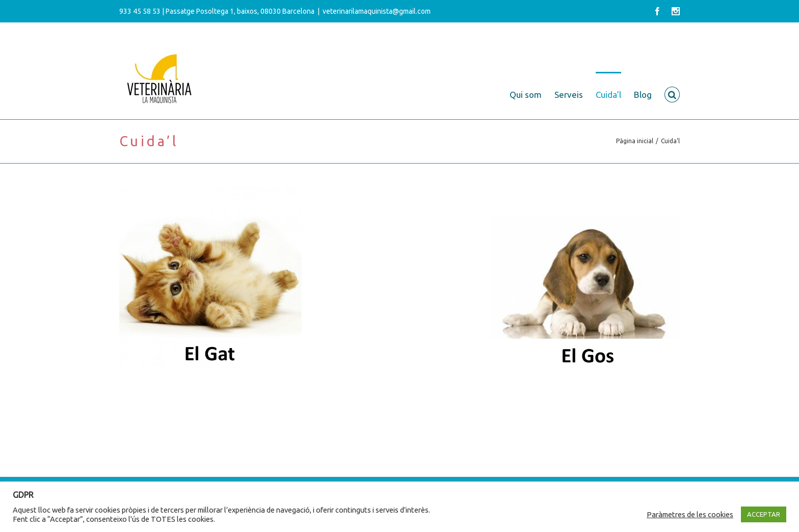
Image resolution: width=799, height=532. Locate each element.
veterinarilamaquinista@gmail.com (377, 11)
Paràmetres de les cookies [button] (690, 514)
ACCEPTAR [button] (764, 514)
